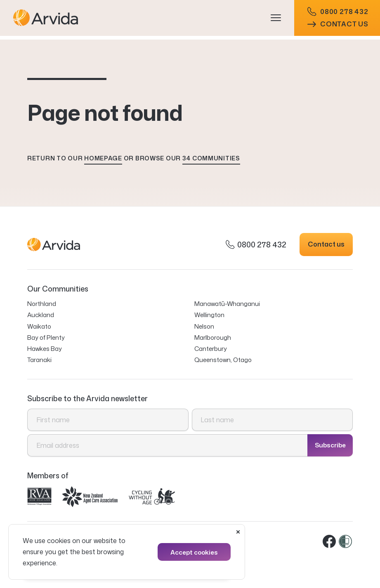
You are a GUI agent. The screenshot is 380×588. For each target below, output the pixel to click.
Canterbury (211, 349)
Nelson (204, 326)
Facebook (330, 542)
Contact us (338, 26)
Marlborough (213, 338)
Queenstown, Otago (223, 360)
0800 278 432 (338, 13)
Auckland (41, 315)
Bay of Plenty (46, 338)
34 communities (211, 158)
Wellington (209, 315)
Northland (42, 304)
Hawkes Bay (45, 349)
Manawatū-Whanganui (227, 304)
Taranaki (39, 360)
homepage (103, 158)
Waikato (39, 326)
